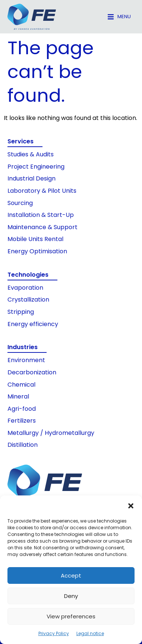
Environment (26, 360)
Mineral (18, 396)
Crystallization (28, 300)
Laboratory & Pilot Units (42, 191)
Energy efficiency (33, 324)
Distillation (23, 445)
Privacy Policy (54, 633)
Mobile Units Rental (35, 239)
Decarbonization (32, 372)
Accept (71, 575)
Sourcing (20, 203)
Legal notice (90, 633)
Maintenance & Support (42, 227)
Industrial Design (31, 178)
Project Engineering (36, 167)
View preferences (71, 616)
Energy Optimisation (37, 251)
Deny (71, 596)
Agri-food (22, 409)
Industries (23, 347)
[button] (131, 506)
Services (20, 141)
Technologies (28, 275)
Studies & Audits (31, 154)
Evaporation (25, 288)
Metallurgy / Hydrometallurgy (51, 433)
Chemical (21, 385)
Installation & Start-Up (41, 215)
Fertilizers (22, 421)
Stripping (21, 312)
